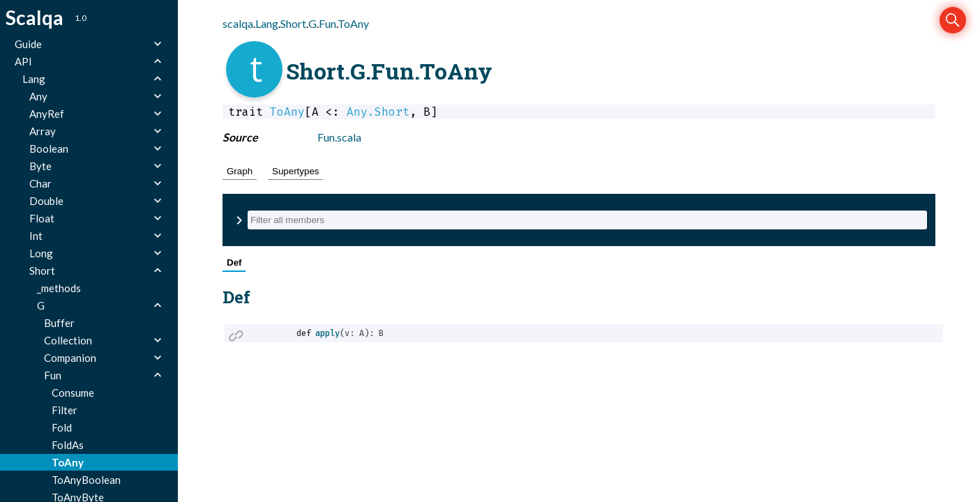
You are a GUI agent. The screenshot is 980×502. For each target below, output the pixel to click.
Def (234, 263)
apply (327, 333)
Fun (327, 23)
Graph (240, 171)
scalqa (238, 23)
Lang (267, 23)
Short (293, 23)
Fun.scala (339, 137)
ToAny (353, 23)
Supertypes (295, 171)
